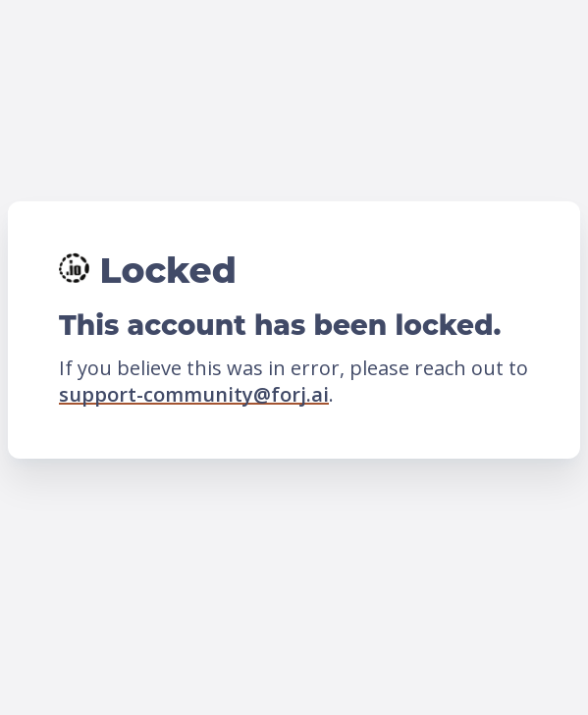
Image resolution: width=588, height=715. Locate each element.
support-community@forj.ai (194, 394)
